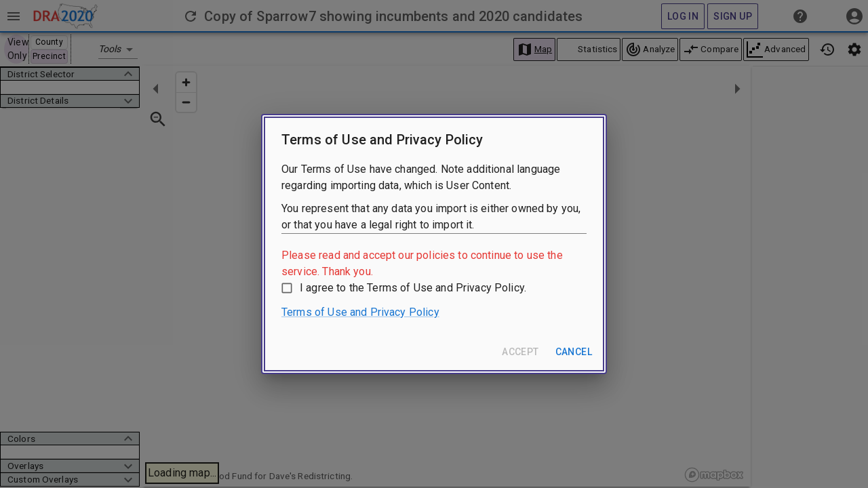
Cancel (574, 352)
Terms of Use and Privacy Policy (360, 312)
